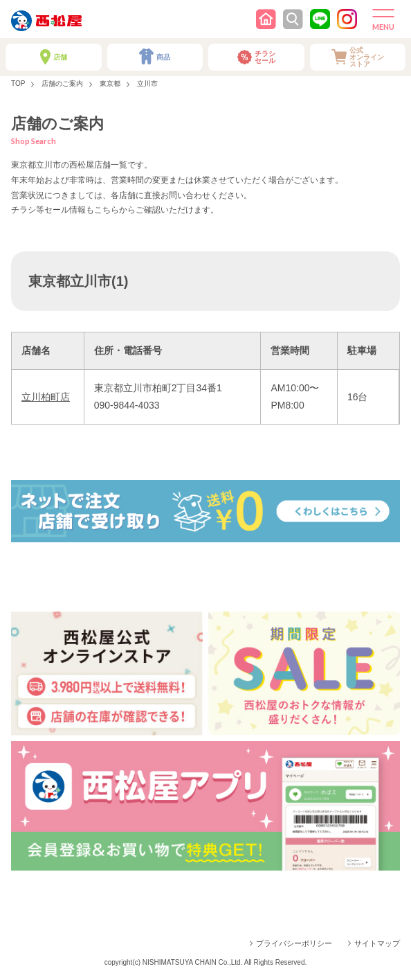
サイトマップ (377, 943)
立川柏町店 (46, 397)
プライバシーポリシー (294, 943)
